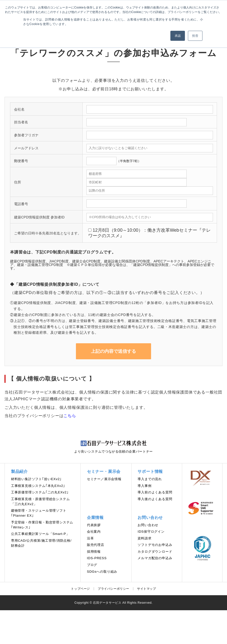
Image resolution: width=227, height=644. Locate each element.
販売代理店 (96, 545)
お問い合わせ (148, 525)
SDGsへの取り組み (102, 572)
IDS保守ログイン (151, 532)
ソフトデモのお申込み (155, 545)
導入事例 (144, 486)
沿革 (90, 538)
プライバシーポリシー (113, 589)
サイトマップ (147, 589)
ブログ (92, 565)
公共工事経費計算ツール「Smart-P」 (40, 534)
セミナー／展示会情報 (104, 479)
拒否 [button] (195, 36)
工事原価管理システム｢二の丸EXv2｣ (40, 492)
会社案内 (94, 532)
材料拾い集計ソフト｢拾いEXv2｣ (36, 479)
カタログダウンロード (155, 552)
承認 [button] (178, 36)
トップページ (80, 589)
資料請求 (144, 538)
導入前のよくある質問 (155, 492)
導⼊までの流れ (150, 479)
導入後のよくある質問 (155, 499)
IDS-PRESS (97, 558)
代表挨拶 (94, 525)
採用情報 (94, 552)
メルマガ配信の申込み (155, 558)
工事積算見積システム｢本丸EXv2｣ (38, 486)
